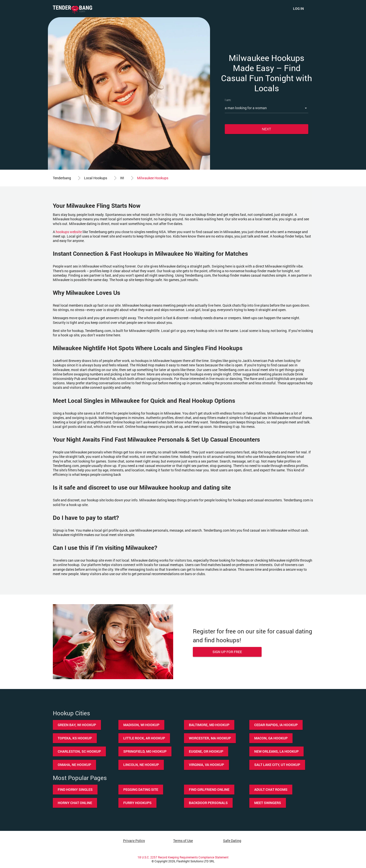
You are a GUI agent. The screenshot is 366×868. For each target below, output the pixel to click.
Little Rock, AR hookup (144, 738)
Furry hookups (137, 803)
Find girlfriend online (209, 789)
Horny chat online (75, 803)
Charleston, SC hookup (79, 751)
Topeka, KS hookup (75, 738)
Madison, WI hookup (141, 725)
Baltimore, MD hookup (209, 725)
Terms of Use (183, 841)
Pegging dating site (141, 789)
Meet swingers (268, 803)
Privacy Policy (134, 841)
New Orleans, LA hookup (276, 751)
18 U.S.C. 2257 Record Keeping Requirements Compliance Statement (183, 857)
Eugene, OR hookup (206, 751)
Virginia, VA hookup (206, 765)
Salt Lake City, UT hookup (277, 765)
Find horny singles (75, 789)
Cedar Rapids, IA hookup (276, 725)
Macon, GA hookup (271, 738)
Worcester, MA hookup (210, 738)
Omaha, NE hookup (74, 765)
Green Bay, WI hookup (77, 725)
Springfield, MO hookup (145, 751)
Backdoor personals (208, 803)
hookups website (69, 232)
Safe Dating (232, 841)
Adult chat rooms (271, 789)
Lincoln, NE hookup (141, 765)
